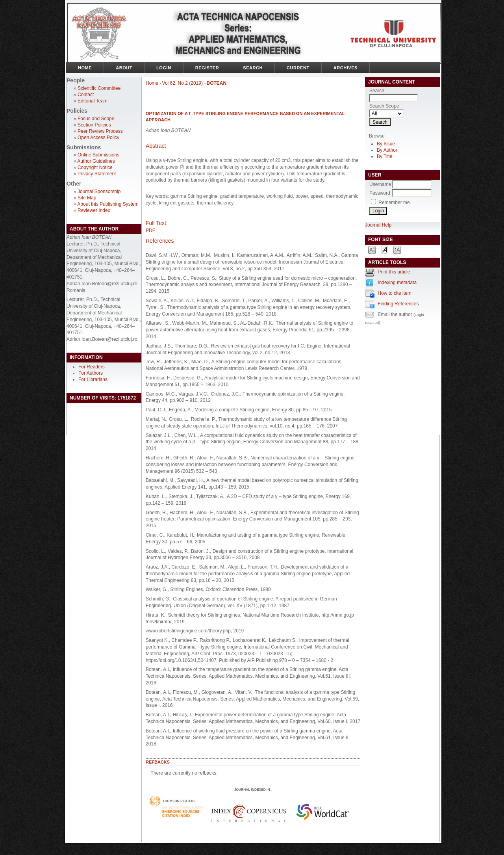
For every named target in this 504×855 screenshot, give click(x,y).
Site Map (87, 198)
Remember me (394, 203)
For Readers (92, 367)
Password (380, 193)
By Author (387, 150)
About (124, 68)
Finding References (398, 304)
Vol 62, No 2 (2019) (183, 83)
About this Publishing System (108, 204)
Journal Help (378, 225)
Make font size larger (397, 249)
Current (298, 68)
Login (164, 68)
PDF (150, 230)
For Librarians (93, 379)
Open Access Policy (98, 138)
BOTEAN (217, 83)
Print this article (394, 272)
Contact (86, 95)
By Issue (386, 144)
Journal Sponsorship (99, 191)
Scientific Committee (99, 88)
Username (380, 184)
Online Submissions (98, 155)
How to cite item (394, 293)
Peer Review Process (100, 131)
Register (207, 68)
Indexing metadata (397, 283)
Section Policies (94, 125)
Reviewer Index (94, 210)
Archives (346, 68)
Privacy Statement (97, 174)
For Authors (91, 373)
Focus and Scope (96, 119)
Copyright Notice (95, 167)
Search (253, 68)
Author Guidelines (96, 161)
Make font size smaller (372, 249)
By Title (384, 156)
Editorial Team (93, 101)
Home (85, 68)
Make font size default (385, 249)
